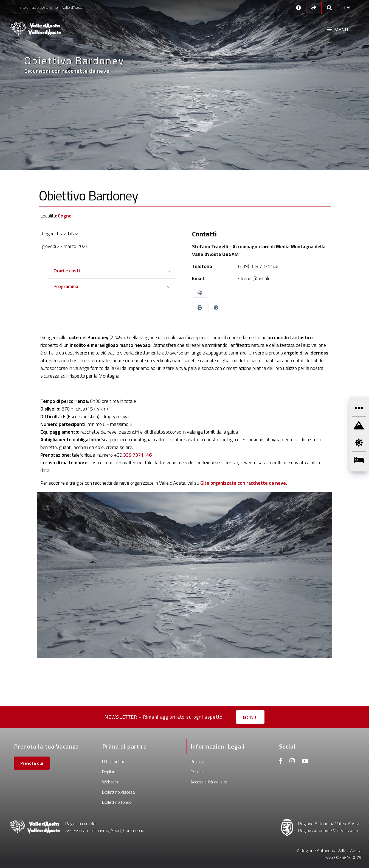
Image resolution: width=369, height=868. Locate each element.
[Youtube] (305, 762)
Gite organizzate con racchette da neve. (244, 483)
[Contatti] (298, 7)
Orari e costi (67, 271)
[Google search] (329, 8)
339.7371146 (137, 455)
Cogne (65, 216)
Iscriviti (250, 717)
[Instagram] (292, 762)
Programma (66, 286)
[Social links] (314, 8)
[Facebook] (281, 762)
